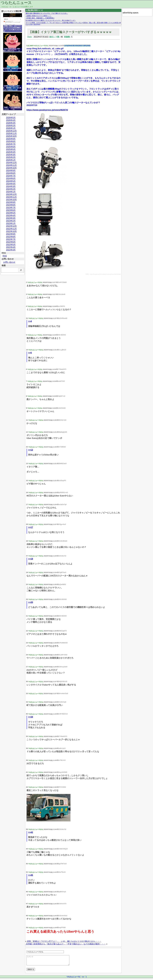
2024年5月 (11, 181)
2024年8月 (11, 173)
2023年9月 (11, 202)
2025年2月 (11, 157)
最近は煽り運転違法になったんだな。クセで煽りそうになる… (47, 13)
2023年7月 (11, 208)
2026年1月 (11, 128)
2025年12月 (11, 131)
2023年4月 (11, 215)
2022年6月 (11, 242)
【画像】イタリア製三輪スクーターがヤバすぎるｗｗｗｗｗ (70, 32)
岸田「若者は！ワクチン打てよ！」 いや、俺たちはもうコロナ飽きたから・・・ (64, 941)
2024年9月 (11, 170)
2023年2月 (11, 221)
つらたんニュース (16, 3)
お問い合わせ (9, 262)
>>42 (31, 832)
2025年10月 (11, 136)
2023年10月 (11, 200)
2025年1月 (11, 160)
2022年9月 (11, 234)
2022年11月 (11, 229)
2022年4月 (11, 247)
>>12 (31, 450)
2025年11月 (11, 133)
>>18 (31, 559)
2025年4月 (11, 152)
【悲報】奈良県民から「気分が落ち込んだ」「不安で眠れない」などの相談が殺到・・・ (65, 944)
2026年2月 (11, 126)
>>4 (30, 321)
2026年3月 (11, 123)
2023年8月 (11, 205)
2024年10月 (11, 168)
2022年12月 (11, 226)
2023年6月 (11, 210)
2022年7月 (11, 239)
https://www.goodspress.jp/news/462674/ (47, 110)
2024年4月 (11, 184)
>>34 (31, 717)
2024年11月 (11, 165)
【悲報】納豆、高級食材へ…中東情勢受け (40, 18)
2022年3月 (11, 250)
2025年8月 (11, 141)
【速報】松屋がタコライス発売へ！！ (39, 16)
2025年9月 (11, 139)
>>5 (30, 353)
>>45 (31, 875)
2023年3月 (11, 218)
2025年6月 (11, 147)
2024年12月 (11, 163)
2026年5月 (11, 118)
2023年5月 (11, 213)
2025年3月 (11, 155)
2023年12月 (11, 194)
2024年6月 (11, 178)
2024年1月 (11, 192)
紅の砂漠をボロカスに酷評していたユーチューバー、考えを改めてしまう (51, 20)
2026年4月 (11, 120)
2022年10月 (11, 231)
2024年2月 (11, 189)
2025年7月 (11, 144)
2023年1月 (11, 223)
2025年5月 (11, 149)
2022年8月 (11, 237)
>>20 (31, 602)
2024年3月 (11, 186)
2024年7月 (11, 176)
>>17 (31, 527)
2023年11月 (11, 197)
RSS (5, 256)
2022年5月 (11, 245)
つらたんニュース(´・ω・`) (76, 979)
